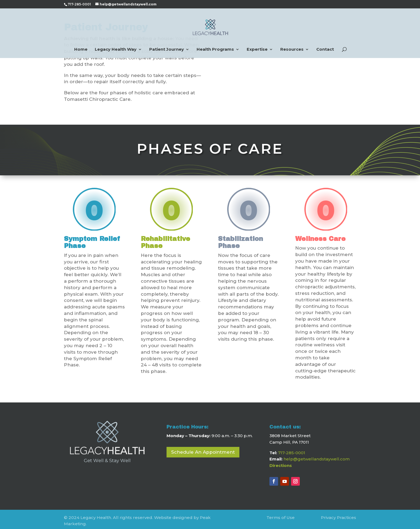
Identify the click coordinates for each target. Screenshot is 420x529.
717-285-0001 (292, 450)
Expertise (257, 50)
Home (81, 50)
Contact (325, 50)
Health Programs (215, 50)
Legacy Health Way (116, 50)
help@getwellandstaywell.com (317, 456)
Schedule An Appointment (203, 449)
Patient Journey (167, 50)
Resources (292, 50)
